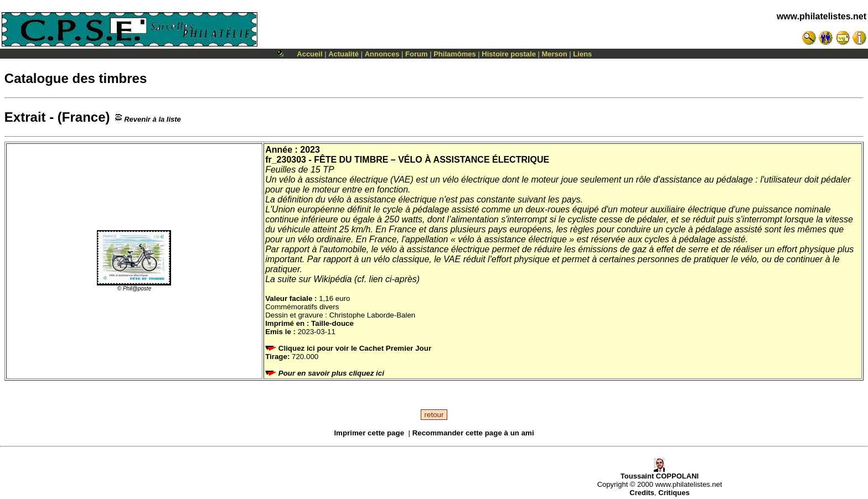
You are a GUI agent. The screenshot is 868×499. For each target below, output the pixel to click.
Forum (416, 54)
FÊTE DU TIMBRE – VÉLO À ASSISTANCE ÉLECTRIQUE (432, 160)
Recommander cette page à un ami (473, 433)
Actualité (343, 54)
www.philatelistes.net (821, 16)
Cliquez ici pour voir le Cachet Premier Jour (349, 348)
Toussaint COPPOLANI (660, 473)
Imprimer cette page (369, 433)
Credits (642, 493)
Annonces (382, 54)
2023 (310, 150)
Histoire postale (509, 54)
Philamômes (455, 54)
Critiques (674, 493)
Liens (582, 54)
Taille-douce (332, 323)
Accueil (309, 54)
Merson (555, 54)
